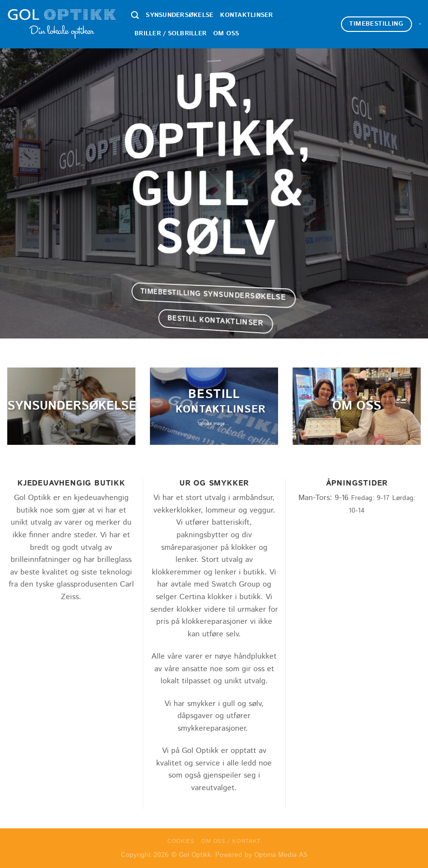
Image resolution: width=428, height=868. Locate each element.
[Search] (135, 15)
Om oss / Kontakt (231, 841)
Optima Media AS (281, 855)
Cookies (181, 841)
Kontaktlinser (246, 15)
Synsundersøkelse (179, 15)
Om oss (226, 34)
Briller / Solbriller (170, 34)
